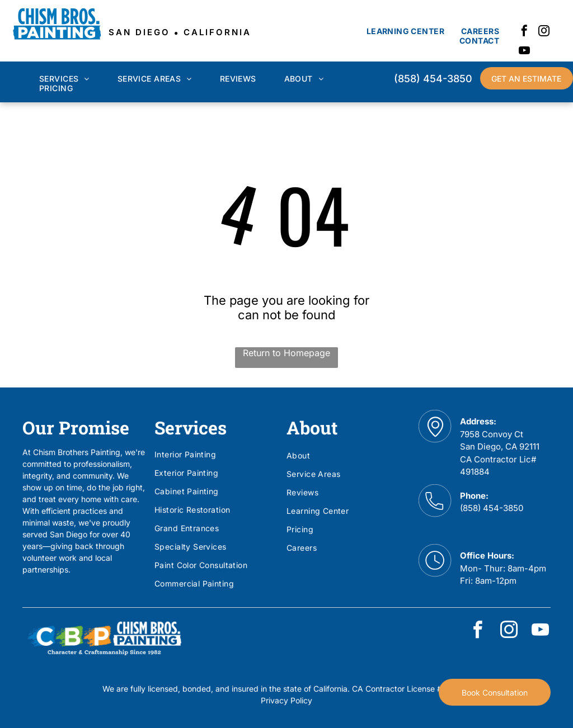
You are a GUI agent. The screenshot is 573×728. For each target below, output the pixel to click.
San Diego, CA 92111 (500, 446)
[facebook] (524, 32)
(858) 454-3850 (492, 508)
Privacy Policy (286, 700)
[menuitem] (405, 31)
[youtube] (524, 52)
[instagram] (544, 32)
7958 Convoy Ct (492, 434)
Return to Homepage (286, 353)
